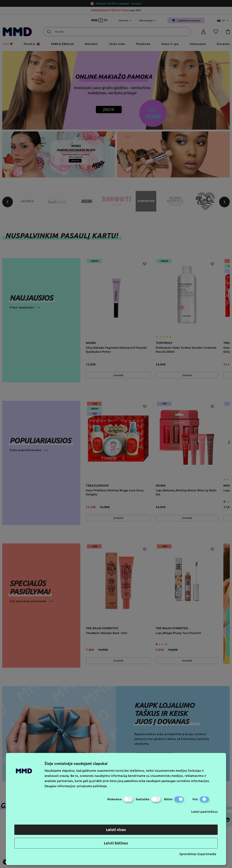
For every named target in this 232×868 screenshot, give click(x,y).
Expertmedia (207, 854)
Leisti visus (116, 830)
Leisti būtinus (116, 843)
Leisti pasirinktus (204, 811)
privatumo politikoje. (92, 786)
